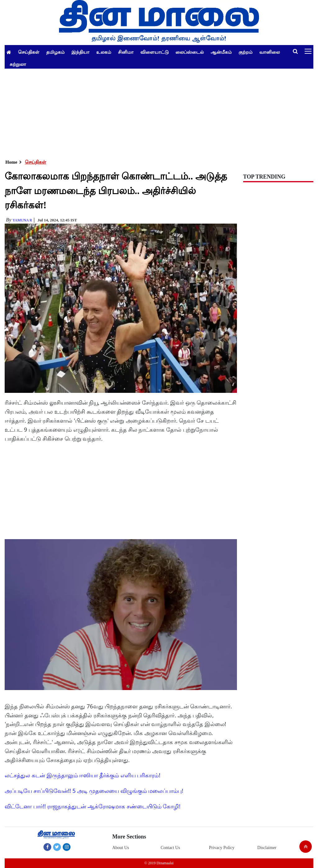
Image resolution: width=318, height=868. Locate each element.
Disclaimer (267, 848)
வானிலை (270, 52)
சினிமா (126, 52)
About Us (120, 848)
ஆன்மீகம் (221, 52)
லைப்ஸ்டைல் (190, 52)
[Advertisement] (159, 112)
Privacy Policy (222, 848)
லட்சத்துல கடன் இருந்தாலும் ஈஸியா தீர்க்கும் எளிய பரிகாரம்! (82, 775)
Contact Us (170, 848)
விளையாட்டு (154, 52)
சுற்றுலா (18, 64)
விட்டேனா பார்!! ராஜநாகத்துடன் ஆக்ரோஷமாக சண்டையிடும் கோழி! (93, 806)
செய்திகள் (29, 52)
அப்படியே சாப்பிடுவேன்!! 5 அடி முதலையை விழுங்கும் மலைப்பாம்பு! (94, 791)
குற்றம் (245, 52)
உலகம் (104, 52)
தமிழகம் (55, 52)
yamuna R (22, 220)
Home (11, 162)
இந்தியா (80, 52)
